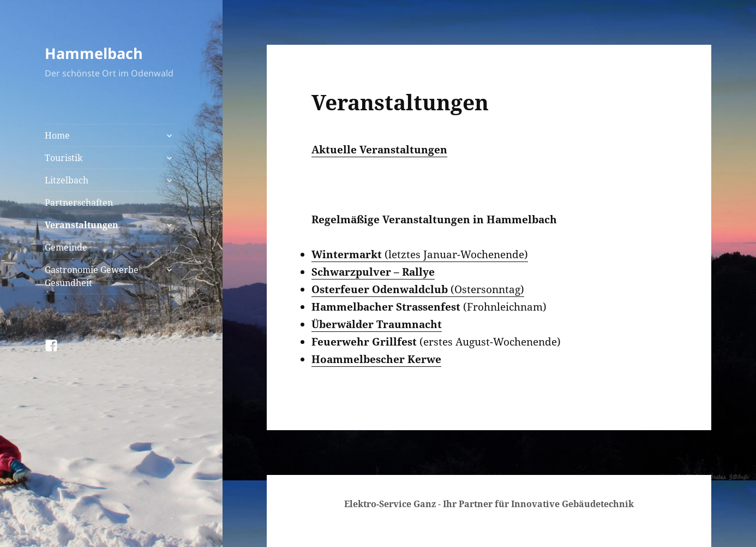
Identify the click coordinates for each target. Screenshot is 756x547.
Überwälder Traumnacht (377, 324)
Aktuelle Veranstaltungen (379, 150)
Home (57, 135)
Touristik (64, 158)
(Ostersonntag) (418, 289)
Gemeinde (66, 247)
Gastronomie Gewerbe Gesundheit (92, 276)
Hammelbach (94, 53)
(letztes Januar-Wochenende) (420, 254)
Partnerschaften (79, 203)
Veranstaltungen (82, 225)
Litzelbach (67, 180)
